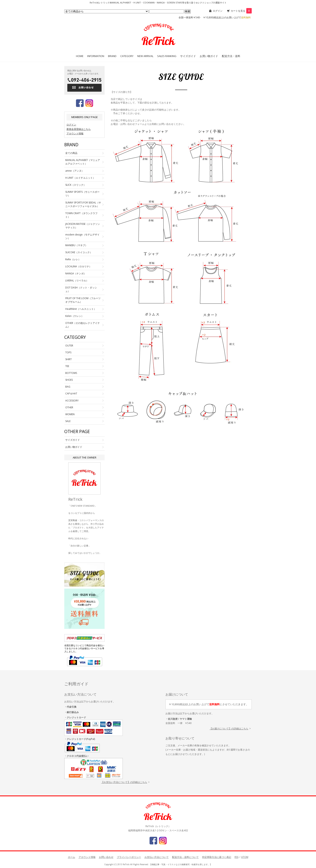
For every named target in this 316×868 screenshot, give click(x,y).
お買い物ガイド (209, 56)
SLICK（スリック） (76, 185)
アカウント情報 (75, 133)
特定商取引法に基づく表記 (217, 857)
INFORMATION (96, 56)
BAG (68, 387)
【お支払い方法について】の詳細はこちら (124, 782)
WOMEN (70, 414)
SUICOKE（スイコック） (79, 252)
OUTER (69, 346)
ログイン (218, 11)
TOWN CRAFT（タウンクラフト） (81, 215)
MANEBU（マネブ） (76, 245)
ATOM (245, 857)
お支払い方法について (157, 857)
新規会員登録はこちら (79, 129)
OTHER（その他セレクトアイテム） (83, 325)
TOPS (68, 352)
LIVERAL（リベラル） (77, 281)
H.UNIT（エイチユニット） (80, 178)
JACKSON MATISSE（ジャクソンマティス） (83, 226)
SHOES (69, 380)
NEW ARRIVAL (145, 56)
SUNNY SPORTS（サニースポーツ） (82, 194)
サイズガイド (188, 56)
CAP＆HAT (71, 394)
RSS (236, 857)
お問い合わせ (106, 857)
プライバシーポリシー (129, 857)
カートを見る (241, 11)
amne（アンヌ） (75, 171)
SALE (68, 421)
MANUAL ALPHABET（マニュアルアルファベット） (83, 162)
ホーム (72, 857)
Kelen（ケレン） (74, 316)
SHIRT (69, 359)
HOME (80, 56)
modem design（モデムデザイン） (82, 236)
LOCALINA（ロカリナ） (78, 266)
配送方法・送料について (185, 857)
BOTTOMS (71, 373)
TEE (67, 366)
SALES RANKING (167, 56)
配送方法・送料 (231, 56)
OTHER (69, 407)
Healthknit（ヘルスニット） (81, 309)
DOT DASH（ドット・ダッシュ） (81, 289)
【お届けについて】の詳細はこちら (229, 729)
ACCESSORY (72, 401)
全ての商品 (71, 153)
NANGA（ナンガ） (76, 273)
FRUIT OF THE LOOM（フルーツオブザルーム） (83, 300)
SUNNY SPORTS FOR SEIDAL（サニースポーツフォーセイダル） (83, 204)
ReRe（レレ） (73, 259)
